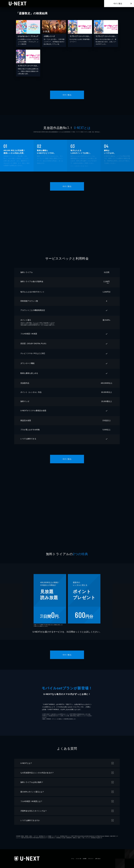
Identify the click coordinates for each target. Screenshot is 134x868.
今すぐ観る (118, 4)
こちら (46, 325)
